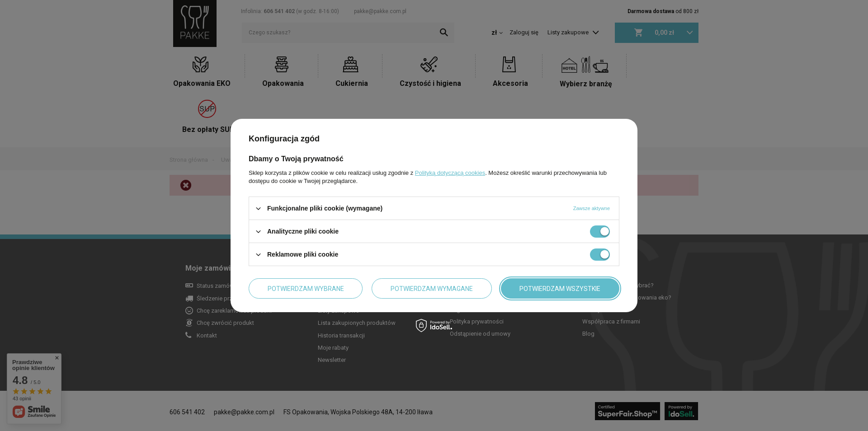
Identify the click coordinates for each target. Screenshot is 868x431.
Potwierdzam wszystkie (560, 288)
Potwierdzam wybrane (306, 288)
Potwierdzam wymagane (432, 288)
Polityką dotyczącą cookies (450, 173)
